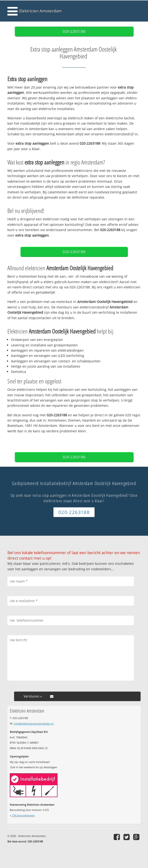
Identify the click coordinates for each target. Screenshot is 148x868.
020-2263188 (74, 31)
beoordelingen (23, 815)
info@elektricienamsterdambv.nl (34, 723)
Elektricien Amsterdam (41, 11)
